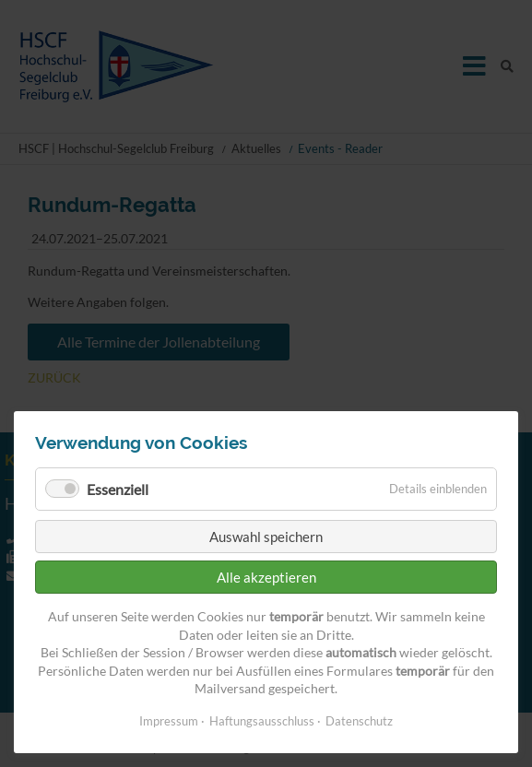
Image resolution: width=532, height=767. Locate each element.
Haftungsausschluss (262, 721)
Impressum (169, 721)
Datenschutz (359, 721)
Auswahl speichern (266, 537)
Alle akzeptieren (266, 577)
